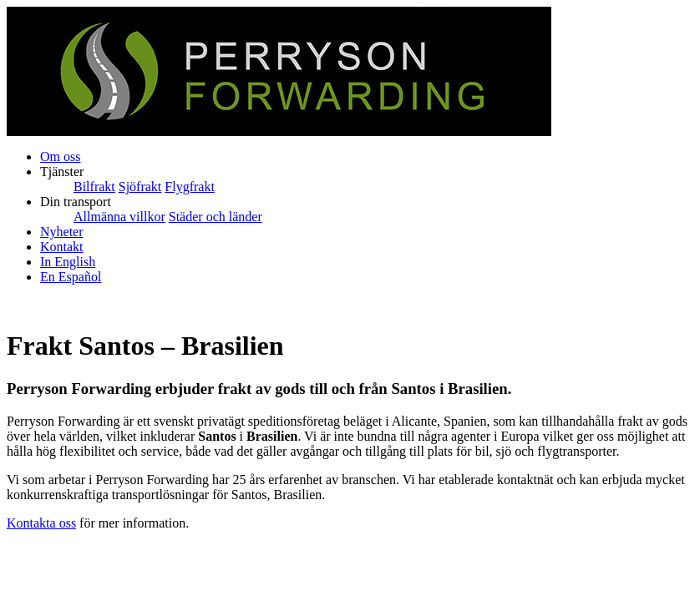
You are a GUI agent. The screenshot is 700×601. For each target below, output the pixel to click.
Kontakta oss (41, 523)
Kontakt (62, 247)
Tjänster (62, 172)
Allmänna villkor (119, 217)
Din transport (76, 202)
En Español (71, 277)
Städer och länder (216, 217)
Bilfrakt (94, 187)
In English (68, 262)
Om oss (60, 157)
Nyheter (62, 232)
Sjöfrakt (140, 187)
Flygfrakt (190, 187)
